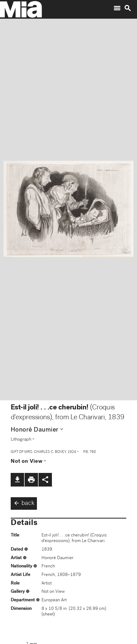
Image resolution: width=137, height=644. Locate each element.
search (128, 8)
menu (117, 8)
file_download (17, 480)
